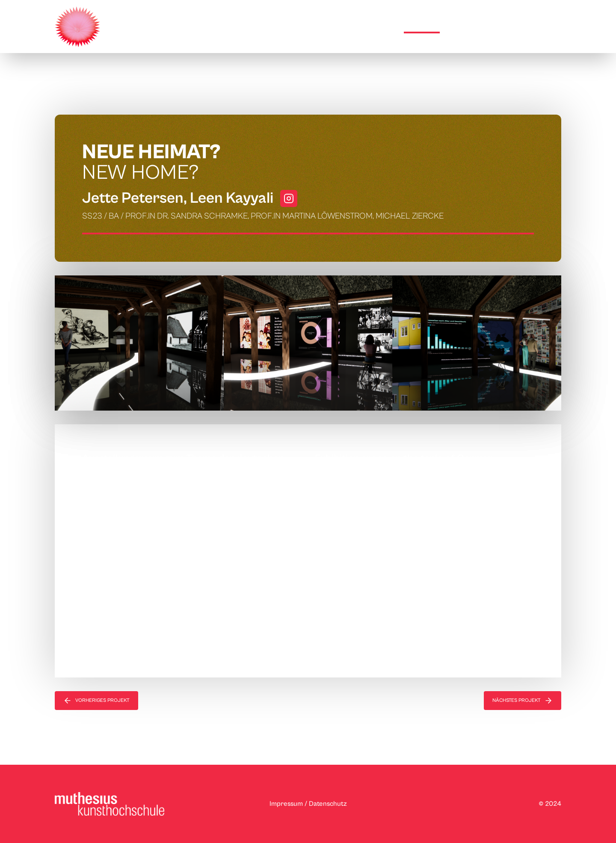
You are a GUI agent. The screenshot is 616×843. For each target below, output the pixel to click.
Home (383, 25)
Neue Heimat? (268, 91)
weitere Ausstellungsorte (502, 25)
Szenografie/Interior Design (190, 91)
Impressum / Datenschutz (308, 804)
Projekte (422, 25)
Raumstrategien (107, 91)
